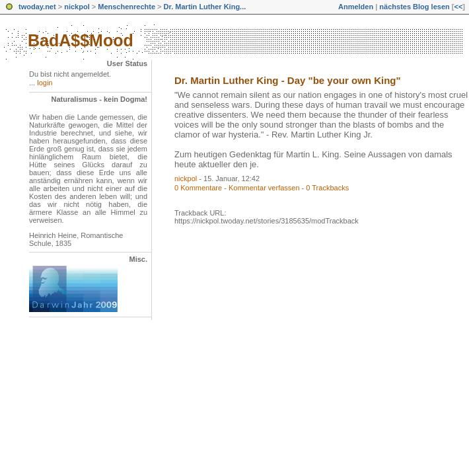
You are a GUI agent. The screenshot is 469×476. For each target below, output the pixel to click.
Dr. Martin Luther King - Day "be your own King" (288, 80)
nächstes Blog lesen (414, 7)
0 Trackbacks (327, 188)
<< (458, 7)
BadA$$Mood (81, 40)
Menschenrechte (126, 7)
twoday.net (37, 7)
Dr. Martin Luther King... (205, 7)
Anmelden (356, 7)
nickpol (77, 7)
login (45, 83)
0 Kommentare (198, 188)
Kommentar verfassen (264, 188)
